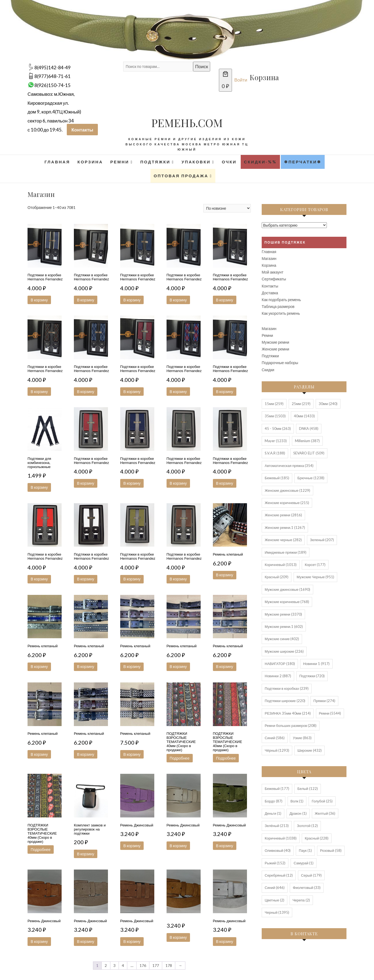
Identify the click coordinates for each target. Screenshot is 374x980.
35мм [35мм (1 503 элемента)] (275, 416)
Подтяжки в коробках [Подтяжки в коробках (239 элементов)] (287, 688)
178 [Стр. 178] (169, 965)
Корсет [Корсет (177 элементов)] (315, 565)
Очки (229, 162)
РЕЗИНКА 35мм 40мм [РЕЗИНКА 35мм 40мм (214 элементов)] (288, 713)
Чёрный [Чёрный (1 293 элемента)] (277, 750)
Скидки (268, 370)
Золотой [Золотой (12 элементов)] (307, 826)
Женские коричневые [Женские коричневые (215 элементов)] (287, 503)
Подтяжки (155, 162)
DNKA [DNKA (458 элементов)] (309, 428)
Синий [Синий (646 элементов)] (275, 888)
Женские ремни (275, 349)
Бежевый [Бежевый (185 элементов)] (277, 478)
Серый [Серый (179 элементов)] (311, 875)
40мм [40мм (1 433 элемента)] (304, 416)
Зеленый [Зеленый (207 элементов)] (322, 540)
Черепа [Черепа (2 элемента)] (301, 900)
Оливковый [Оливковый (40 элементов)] (278, 850)
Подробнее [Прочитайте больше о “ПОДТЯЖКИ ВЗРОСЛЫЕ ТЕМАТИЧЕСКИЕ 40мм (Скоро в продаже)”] (180, 758)
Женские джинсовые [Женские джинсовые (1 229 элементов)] (287, 490)
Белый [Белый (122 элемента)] (308, 789)
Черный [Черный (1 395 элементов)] (277, 912)
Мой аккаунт (273, 272)
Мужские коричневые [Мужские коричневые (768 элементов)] (287, 602)
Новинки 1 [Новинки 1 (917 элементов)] (316, 664)
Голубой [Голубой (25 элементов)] (322, 801)
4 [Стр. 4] (123, 965)
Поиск (202, 66)
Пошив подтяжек (285, 242)
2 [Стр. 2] (106, 965)
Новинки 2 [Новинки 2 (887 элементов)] (278, 676)
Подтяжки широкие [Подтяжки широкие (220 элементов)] (285, 701)
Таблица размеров (278, 306)
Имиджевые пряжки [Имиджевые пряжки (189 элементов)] (286, 552)
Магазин (269, 258)
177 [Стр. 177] (156, 965)
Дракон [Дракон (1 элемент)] (298, 813)
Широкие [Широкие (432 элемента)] (310, 750)
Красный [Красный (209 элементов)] (277, 577)
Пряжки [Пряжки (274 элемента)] (324, 701)
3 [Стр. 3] (114, 965)
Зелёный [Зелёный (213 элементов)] (277, 826)
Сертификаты (274, 279)
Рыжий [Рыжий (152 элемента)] (275, 863)
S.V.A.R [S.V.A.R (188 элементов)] (275, 453)
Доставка (270, 293)
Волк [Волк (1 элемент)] (297, 801)
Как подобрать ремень (281, 300)
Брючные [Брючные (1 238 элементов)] (311, 478)
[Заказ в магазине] (227, 208)
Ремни (120, 162)
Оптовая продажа (181, 176)
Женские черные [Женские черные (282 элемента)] (283, 540)
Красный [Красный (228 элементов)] (317, 838)
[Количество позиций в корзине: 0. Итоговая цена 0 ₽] (225, 80)
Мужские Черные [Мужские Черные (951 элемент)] (315, 577)
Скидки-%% (260, 162)
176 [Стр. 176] (143, 965)
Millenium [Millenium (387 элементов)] (307, 441)
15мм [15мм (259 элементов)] (274, 404)
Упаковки (196, 162)
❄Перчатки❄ (303, 162)
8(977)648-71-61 (52, 76)
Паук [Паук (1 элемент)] (305, 850)
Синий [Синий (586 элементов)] (275, 738)
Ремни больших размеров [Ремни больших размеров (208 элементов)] (291, 726)
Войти (241, 80)
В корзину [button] (40, 300)
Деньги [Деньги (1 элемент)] (273, 813)
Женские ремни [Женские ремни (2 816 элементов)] (283, 515)
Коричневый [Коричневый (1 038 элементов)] (281, 838)
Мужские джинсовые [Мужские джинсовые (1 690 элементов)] (287, 589)
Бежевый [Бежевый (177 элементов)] (277, 789)
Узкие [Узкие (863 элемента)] (302, 738)
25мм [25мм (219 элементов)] (301, 404)
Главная (57, 162)
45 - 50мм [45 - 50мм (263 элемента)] (278, 428)
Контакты (82, 130)
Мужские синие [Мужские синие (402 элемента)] (282, 639)
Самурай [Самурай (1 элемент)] (304, 863)
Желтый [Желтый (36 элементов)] (325, 813)
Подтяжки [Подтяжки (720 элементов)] (312, 676)
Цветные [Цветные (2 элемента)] (275, 900)
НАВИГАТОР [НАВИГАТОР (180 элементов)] (280, 664)
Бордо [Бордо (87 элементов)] (274, 801)
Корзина (90, 162)
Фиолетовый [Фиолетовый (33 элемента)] (307, 888)
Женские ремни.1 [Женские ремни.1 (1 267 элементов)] (285, 528)
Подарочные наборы (280, 363)
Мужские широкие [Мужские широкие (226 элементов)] (284, 651)
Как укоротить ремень (281, 313)
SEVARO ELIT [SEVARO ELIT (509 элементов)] (309, 453)
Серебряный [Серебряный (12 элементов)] (279, 875)
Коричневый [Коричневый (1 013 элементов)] (281, 565)
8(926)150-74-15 (52, 85)
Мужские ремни (275, 342)
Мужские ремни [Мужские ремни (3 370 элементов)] (283, 614)
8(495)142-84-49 (52, 68)
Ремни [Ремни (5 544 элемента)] (330, 713)
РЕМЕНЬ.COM (187, 123)
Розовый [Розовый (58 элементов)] (331, 850)
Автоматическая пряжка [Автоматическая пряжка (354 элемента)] (289, 466)
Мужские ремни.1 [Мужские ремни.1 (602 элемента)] (284, 627)
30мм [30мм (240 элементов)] (328, 404)
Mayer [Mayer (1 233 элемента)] (276, 441)
